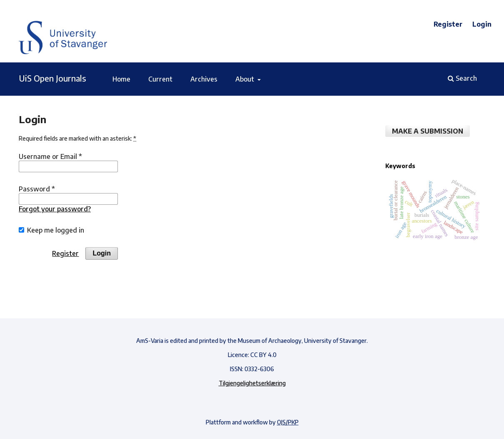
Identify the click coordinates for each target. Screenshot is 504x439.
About (246, 79)
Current (160, 79)
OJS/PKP (288, 422)
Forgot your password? (55, 209)
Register (448, 24)
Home (121, 79)
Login (482, 24)
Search (462, 78)
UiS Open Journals (52, 78)
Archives (204, 79)
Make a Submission (428, 131)
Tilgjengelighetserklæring (252, 383)
